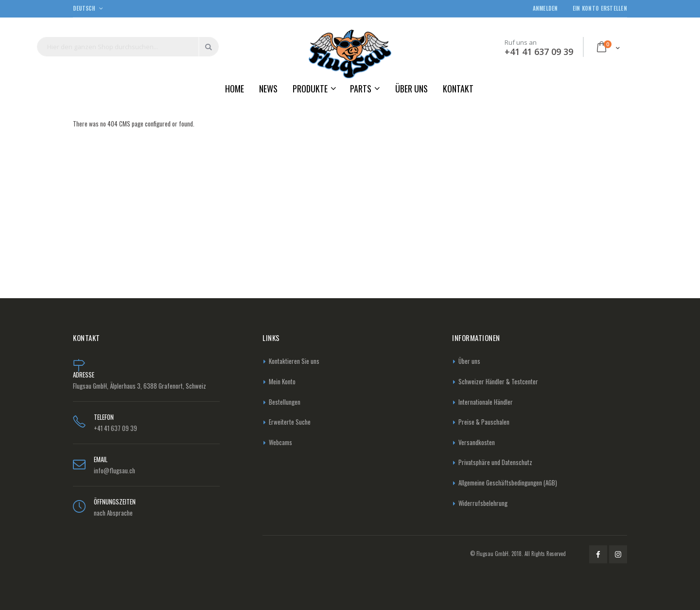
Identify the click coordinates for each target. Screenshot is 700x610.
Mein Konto (282, 381)
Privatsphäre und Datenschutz (495, 462)
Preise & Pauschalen (484, 422)
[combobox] (128, 47)
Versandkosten (477, 442)
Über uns (469, 361)
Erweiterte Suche (290, 422)
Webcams (280, 442)
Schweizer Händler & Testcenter (498, 381)
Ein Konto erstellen (600, 9)
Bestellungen (285, 402)
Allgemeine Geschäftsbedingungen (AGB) (508, 483)
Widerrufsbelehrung (483, 503)
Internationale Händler (486, 402)
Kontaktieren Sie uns (294, 361)
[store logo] (350, 54)
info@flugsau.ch (114, 470)
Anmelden (545, 9)
